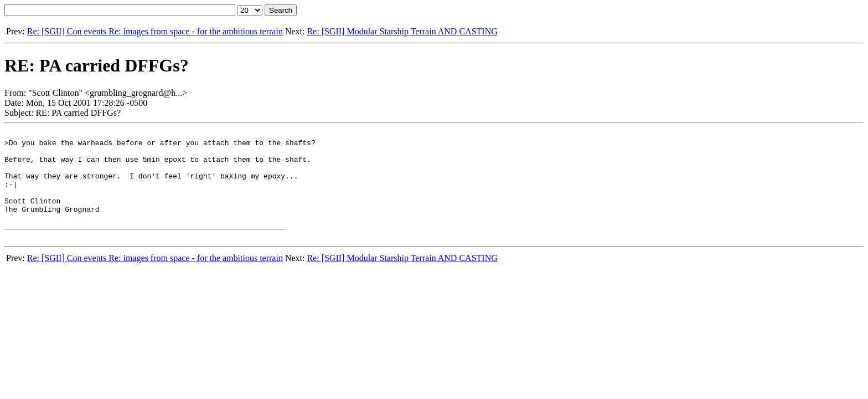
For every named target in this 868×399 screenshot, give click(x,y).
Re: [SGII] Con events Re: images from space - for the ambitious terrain (155, 31)
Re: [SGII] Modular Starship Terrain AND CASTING (402, 31)
